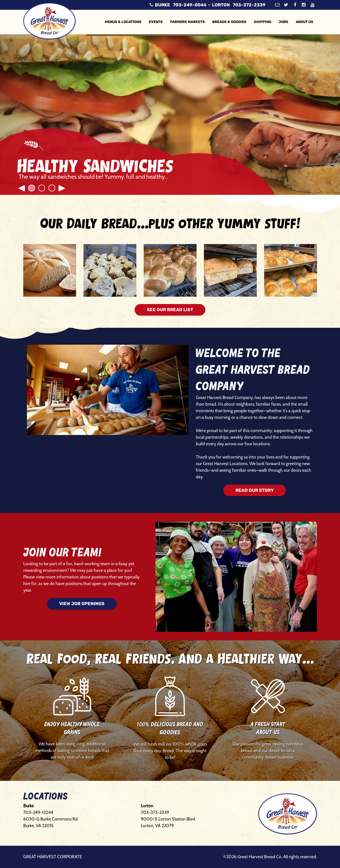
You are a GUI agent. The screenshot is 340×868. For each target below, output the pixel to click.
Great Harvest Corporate (53, 857)
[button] (21, 184)
